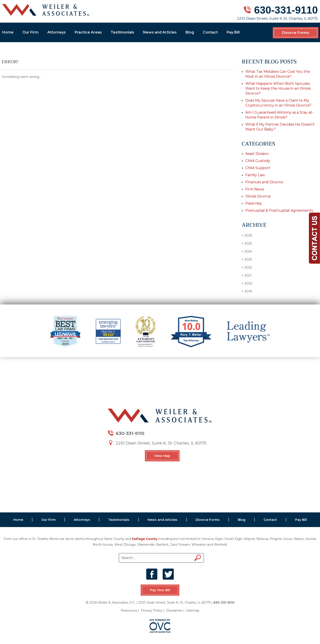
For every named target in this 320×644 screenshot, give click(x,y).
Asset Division (257, 154)
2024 (247, 251)
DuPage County (145, 539)
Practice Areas (88, 32)
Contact (210, 32)
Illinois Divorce (258, 196)
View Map (162, 456)
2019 (247, 291)
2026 (247, 235)
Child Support (258, 168)
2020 (247, 283)
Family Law (255, 175)
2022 (247, 267)
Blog (190, 32)
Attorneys (57, 32)
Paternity (254, 203)
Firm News (255, 189)
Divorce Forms (296, 33)
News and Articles (160, 32)
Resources (129, 610)
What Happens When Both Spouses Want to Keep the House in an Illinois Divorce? (278, 88)
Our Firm (30, 32)
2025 (247, 243)
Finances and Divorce (264, 182)
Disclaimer (174, 610)
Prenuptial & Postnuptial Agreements (279, 210)
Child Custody (258, 161)
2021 (247, 275)
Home (8, 32)
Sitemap (193, 610)
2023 (247, 259)
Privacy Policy (152, 610)
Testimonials (122, 32)
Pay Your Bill (160, 590)
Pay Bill (233, 32)
